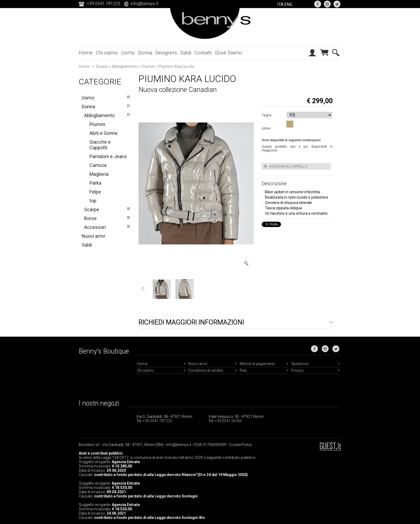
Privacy (297, 370)
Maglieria (99, 174)
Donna (145, 53)
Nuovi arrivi (93, 236)
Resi (243, 370)
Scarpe (92, 209)
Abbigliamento (125, 66)
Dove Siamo (229, 53)
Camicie (98, 165)
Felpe (95, 192)
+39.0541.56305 (228, 421)
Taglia (267, 115)
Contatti (203, 53)
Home (86, 53)
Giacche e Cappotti (100, 145)
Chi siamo (107, 53)
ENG (288, 4)
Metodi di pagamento (258, 364)
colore (267, 128)
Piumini (149, 66)
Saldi (186, 53)
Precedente (143, 289)
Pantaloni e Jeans (108, 156)
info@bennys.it (145, 4)
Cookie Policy (241, 445)
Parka (95, 183)
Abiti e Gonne (104, 133)
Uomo (128, 53)
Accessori (95, 227)
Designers (166, 53)
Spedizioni (300, 364)
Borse (90, 218)
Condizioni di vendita (206, 370)
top (93, 201)
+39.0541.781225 (157, 421)
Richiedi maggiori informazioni (191, 322)
